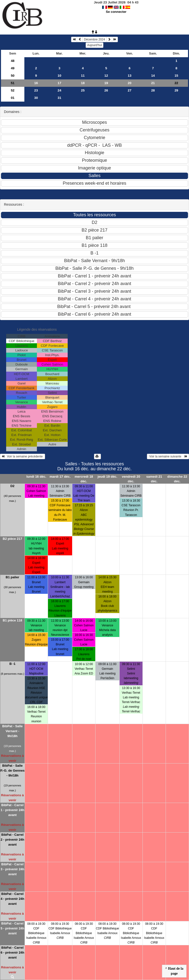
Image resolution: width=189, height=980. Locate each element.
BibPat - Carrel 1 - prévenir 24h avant (12, 810)
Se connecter (116, 12)
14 (153, 76)
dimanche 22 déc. (177, 479)
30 (36, 98)
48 (13, 61)
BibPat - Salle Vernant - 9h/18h (12, 731)
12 (106, 76)
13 (130, 76)
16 (36, 83)
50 (13, 76)
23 (36, 90)
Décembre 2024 (94, 39)
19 (106, 83)
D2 (12, 486)
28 (153, 90)
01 (13, 98)
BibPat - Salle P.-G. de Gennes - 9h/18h (12, 771)
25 (83, 90)
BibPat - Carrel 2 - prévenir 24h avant (12, 840)
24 (59, 90)
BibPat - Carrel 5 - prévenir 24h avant (12, 928)
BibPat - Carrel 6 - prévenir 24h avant (12, 953)
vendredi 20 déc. (131, 479)
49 (13, 68)
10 (59, 76)
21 (153, 83)
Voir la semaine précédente (23, 456)
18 (83, 83)
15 (176, 76)
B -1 (12, 664)
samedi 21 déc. (154, 479)
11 (83, 76)
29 (176, 90)
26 (106, 90)
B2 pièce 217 (12, 539)
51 (13, 83)
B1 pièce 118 (12, 620)
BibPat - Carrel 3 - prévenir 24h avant (12, 869)
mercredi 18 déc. (84, 479)
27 (130, 90)
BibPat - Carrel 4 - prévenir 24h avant (12, 899)
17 (59, 83)
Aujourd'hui (94, 45)
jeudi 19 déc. (107, 477)
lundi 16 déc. (36, 477)
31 (59, 98)
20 (130, 83)
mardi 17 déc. (60, 477)
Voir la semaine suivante (168, 456)
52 (13, 90)
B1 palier (12, 577)
